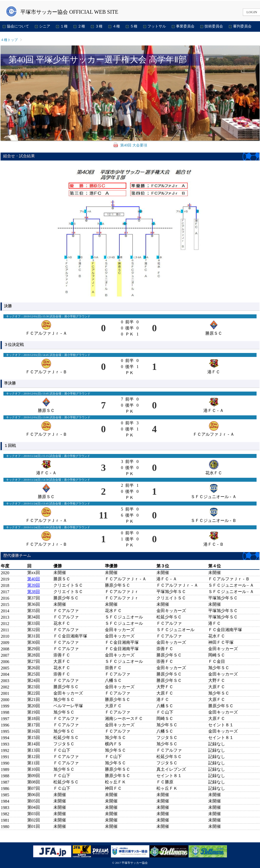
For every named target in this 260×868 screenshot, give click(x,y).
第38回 (34, 592)
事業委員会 (185, 26)
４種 (116, 26)
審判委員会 (242, 26)
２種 (81, 26)
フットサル (157, 26)
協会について (18, 26)
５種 (134, 26)
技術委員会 (214, 26)
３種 (99, 26)
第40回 (34, 579)
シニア (45, 26)
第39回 (34, 585)
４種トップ (9, 40)
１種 (64, 26)
